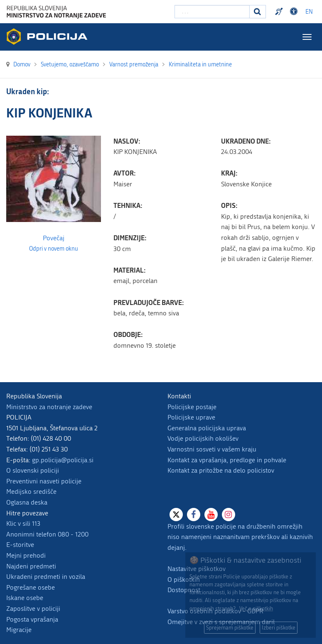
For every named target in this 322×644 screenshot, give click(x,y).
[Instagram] (229, 515)
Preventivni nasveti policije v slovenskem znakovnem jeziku (280, 12)
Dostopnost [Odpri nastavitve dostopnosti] (295, 12)
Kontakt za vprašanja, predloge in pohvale (227, 460)
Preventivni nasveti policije (44, 481)
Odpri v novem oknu (54, 249)
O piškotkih (184, 579)
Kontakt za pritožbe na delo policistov (221, 470)
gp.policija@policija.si (63, 460)
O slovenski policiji (33, 470)
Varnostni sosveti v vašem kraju (212, 449)
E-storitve (20, 545)
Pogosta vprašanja (32, 619)
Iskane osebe (25, 598)
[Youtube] (211, 515)
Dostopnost (184, 590)
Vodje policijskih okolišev (203, 438)
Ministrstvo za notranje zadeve (49, 407)
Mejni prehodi (26, 555)
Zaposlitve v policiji (33, 609)
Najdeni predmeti (31, 566)
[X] (176, 515)
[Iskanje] (258, 12)
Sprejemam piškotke (230, 628)
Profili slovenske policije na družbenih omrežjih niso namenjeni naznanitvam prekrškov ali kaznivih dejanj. (240, 537)
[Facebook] (194, 515)
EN (309, 12)
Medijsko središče (31, 492)
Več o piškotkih (256, 609)
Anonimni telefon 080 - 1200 (47, 534)
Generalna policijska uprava (207, 428)
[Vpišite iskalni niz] (212, 12)
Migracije (19, 630)
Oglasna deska (27, 502)
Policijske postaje (192, 407)
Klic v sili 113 (23, 523)
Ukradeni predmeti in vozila (46, 577)
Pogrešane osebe (31, 587)
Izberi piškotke (279, 628)
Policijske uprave (191, 417)
